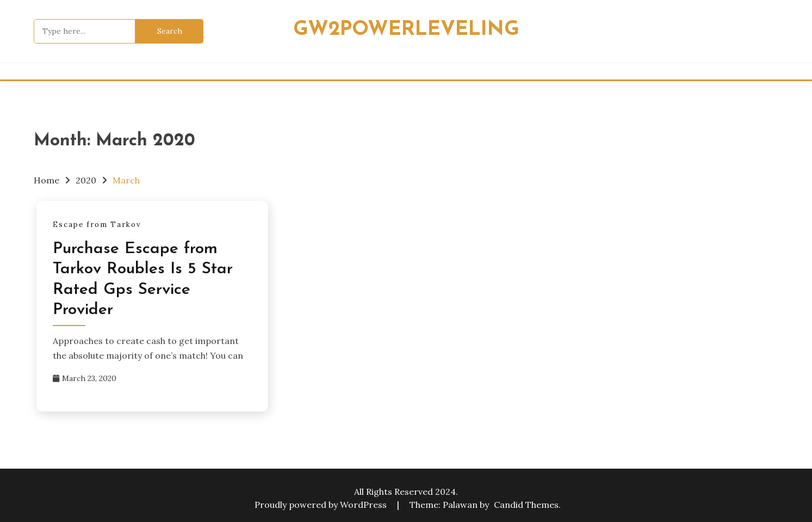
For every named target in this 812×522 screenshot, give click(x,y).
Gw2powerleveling (406, 30)
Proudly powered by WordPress (322, 505)
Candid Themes (526, 505)
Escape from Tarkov (97, 225)
